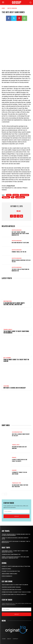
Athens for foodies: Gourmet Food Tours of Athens (16, 592)
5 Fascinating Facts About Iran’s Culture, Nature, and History (14, 304)
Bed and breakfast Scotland (20, 243)
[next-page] (6, 494)
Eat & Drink (7, 358)
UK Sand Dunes (20, 197)
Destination (7, 301)
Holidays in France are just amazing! (19, 447)
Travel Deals (8, 330)
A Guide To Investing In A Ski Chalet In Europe (20, 460)
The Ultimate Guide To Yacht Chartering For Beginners (16, 332)
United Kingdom (12, 8)
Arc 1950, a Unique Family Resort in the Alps (21, 435)
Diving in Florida (6, 569)
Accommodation (17, 432)
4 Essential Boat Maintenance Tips (11, 554)
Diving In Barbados (7, 576)
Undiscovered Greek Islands (9, 574)
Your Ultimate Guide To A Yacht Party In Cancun (16, 360)
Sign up (17, 516)
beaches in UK (24, 195)
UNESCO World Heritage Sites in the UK (21, 261)
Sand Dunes (6, 197)
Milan (19, 211)
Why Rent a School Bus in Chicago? (15, 388)
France (14, 458)
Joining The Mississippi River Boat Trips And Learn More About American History (15, 557)
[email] (16, 511)
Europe (14, 470)
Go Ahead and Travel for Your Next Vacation (20, 486)
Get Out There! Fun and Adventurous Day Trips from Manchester (20, 233)
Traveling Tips (16, 483)
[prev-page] (3, 494)
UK (13, 197)
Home (3, 8)
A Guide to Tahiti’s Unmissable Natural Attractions (16, 566)
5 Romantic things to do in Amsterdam (19, 473)
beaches (16, 195)
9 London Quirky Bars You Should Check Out (14, 595)
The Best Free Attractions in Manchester (20, 270)
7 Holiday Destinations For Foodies (12, 590)
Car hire (6, 386)
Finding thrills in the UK (19, 252)
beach (9, 195)
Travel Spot (16, 445)
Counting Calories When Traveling (11, 587)
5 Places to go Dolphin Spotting (11, 571)
